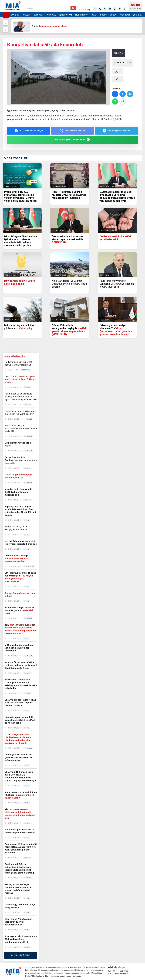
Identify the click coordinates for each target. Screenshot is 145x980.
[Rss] (124, 9)
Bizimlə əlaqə (85, 10)
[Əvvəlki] (5, 23)
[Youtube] (110, 9)
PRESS (104, 15)
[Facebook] (95, 9)
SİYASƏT (26, 15)
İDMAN (94, 15)
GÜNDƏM (15, 15)
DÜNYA (113, 15)
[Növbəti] (5, 30)
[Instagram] (105, 9)
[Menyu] (6, 15)
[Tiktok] (115, 9)
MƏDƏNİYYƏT (82, 15)
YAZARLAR (125, 15)
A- (118, 79)
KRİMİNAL (51, 15)
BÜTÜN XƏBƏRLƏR (21, 955)
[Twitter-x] (100, 9)
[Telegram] (120, 9)
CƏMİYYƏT (39, 15)
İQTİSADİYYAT (66, 15)
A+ (118, 71)
